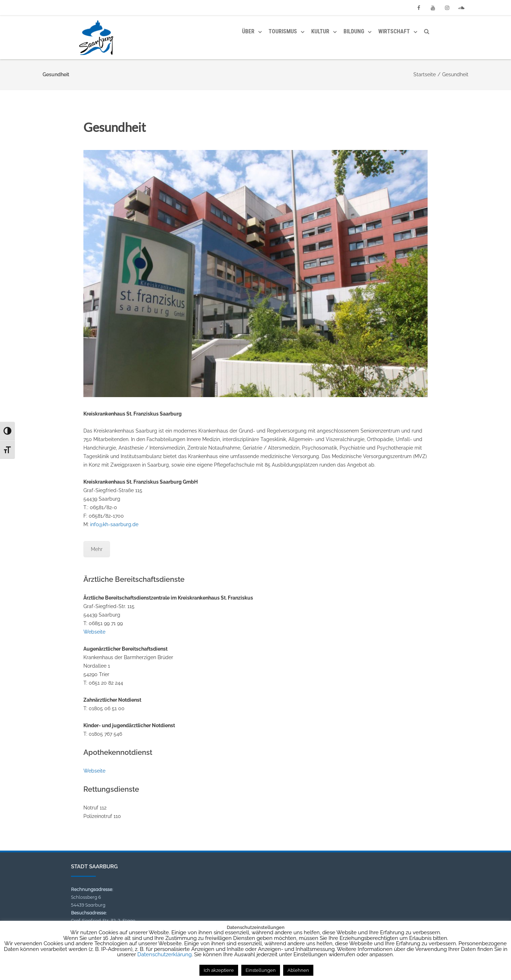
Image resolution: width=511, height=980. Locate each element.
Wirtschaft (394, 31)
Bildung (354, 31)
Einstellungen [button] (261, 970)
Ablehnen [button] (298, 970)
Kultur (320, 31)
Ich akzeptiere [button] (219, 970)
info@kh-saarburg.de (114, 524)
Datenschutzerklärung (164, 954)
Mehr (97, 549)
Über (248, 31)
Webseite (94, 632)
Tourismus (283, 31)
